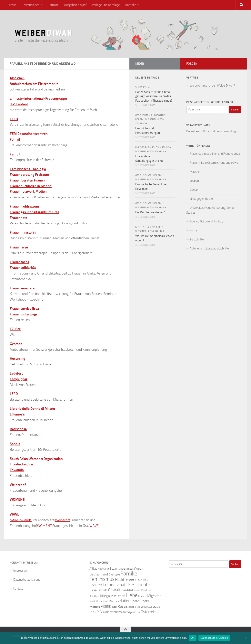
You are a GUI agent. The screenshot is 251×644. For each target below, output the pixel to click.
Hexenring (17, 359)
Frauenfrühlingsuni (24, 206)
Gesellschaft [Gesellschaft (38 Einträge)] (98, 590)
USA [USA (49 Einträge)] (98, 612)
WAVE (15, 514)
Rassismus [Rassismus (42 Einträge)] (126, 606)
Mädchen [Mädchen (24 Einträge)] (114, 601)
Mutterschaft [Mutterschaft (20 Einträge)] (102, 601)
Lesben (194, 181)
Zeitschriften (198, 239)
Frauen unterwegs (24, 314)
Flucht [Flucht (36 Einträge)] (120, 580)
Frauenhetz (18, 218)
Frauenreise (19, 247)
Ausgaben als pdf (75, 5)
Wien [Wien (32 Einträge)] (123, 612)
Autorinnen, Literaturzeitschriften (210, 248)
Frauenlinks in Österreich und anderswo (214, 163)
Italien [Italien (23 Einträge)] (137, 590)
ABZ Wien (17, 78)
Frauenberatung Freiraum (29, 175)
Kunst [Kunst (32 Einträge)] (112, 596)
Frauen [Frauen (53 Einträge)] (96, 585)
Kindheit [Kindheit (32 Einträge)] (146, 590)
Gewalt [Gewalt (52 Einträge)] (114, 590)
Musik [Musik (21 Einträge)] (92, 601)
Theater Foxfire (21, 464)
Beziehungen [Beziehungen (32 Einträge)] (118, 569)
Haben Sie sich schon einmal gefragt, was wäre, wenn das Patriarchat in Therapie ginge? (154, 96)
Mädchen (196, 172)
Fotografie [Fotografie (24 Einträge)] (130, 580)
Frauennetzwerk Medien (28, 191)
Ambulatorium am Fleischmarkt (34, 84)
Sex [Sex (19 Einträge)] (137, 607)
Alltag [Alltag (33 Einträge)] (93, 569)
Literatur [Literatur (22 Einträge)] (142, 596)
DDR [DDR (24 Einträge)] (141, 569)
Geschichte (142, 115)
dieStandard (19, 104)
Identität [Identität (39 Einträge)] (127, 590)
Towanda (17, 470)
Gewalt (194, 190)
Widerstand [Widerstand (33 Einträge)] (110, 612)
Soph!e (15, 444)
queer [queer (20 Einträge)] (114, 607)
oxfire (14, 520)
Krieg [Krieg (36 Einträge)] (104, 596)
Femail (15, 139)
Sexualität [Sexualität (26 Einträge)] (145, 607)
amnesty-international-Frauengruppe (38, 98)
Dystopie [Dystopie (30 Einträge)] (114, 574)
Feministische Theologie (28, 169)
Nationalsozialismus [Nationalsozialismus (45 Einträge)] (136, 601)
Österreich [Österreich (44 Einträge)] (149, 612)
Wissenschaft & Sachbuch (151, 152)
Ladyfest (16, 373)
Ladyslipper (19, 379)
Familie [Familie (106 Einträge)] (129, 574)
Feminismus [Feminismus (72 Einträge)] (102, 579)
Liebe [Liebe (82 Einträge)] (132, 595)
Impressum (20, 571)
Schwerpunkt (143, 87)
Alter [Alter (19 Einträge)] (100, 569)
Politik (139, 119)
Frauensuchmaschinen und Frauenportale (215, 154)
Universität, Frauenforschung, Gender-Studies (212, 210)
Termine (53, 5)
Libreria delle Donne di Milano (32, 409)
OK (193, 638)
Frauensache (20, 262)
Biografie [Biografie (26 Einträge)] (132, 569)
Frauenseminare (22, 288)
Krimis (194, 230)
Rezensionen (31, 5)
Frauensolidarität (23, 268)
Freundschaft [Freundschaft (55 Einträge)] (115, 585)
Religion (166, 147)
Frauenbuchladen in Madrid (31, 186)
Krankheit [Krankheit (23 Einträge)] (95, 596)
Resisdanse (18, 429)
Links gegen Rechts (202, 199)
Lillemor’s (17, 414)
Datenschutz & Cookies (214, 638)
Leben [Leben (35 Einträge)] (121, 596)
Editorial (12, 5)
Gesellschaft (143, 175)
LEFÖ (14, 394)
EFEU (14, 119)
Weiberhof (18, 485)
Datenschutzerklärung (27, 580)
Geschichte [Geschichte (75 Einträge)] (139, 585)
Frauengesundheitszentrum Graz (35, 212)
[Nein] (246, 638)
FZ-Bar (15, 329)
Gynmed (16, 344)
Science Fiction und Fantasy (206, 221)
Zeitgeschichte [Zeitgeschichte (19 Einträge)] (133, 612)
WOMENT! (18, 499)
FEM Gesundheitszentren (29, 134)
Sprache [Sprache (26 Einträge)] (156, 607)
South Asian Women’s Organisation (36, 459)
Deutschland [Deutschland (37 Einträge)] (99, 574)
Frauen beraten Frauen (27, 180)
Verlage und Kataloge (106, 5)
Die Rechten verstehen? (150, 212)
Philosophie (158, 115)
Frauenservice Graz (24, 309)
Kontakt (131, 5)
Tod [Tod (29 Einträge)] (92, 612)
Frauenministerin (23, 232)
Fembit (15, 154)
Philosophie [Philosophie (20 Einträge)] (95, 607)
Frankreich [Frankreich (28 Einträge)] (143, 580)
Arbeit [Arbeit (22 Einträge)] (106, 569)
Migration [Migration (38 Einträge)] (154, 596)
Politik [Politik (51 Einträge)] (106, 606)
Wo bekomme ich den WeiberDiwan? (212, 86)
